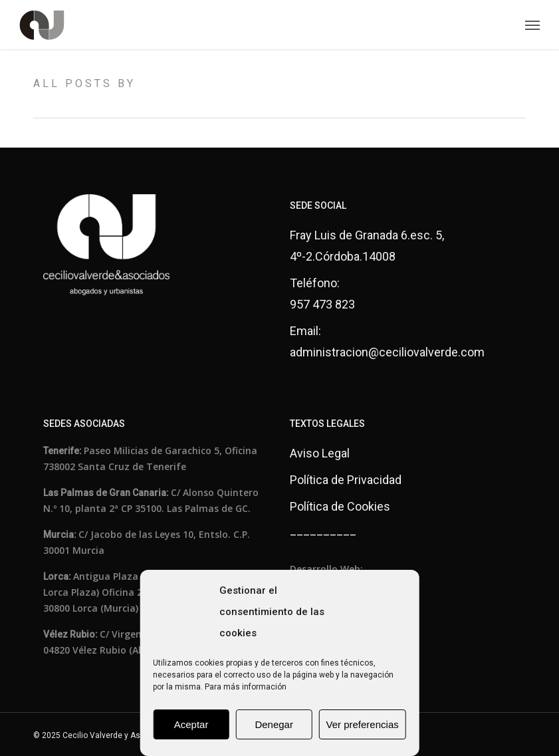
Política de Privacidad (346, 480)
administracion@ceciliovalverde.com (387, 352)
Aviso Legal (320, 453)
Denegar (274, 724)
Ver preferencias (363, 724)
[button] (532, 25)
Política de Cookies (340, 506)
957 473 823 (322, 304)
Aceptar (191, 724)
